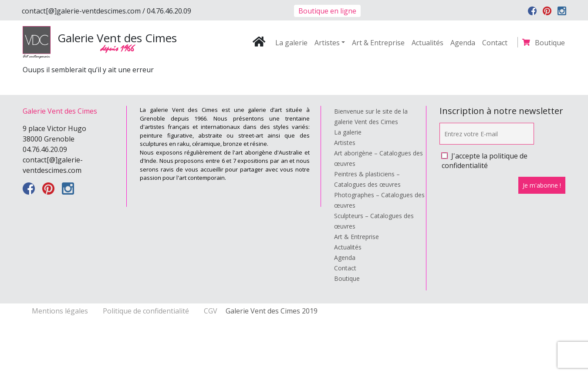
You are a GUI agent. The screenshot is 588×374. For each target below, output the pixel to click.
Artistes (327, 43)
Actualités (427, 43)
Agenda (463, 43)
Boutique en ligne (327, 11)
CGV (211, 311)
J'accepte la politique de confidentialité (485, 161)
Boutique (550, 43)
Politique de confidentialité (147, 311)
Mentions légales (61, 311)
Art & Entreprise (378, 43)
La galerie (291, 43)
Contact (495, 43)
